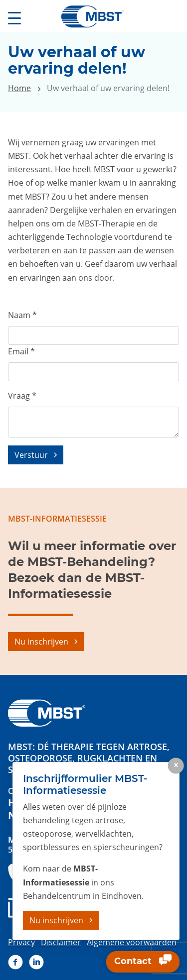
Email (21, 351)
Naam (22, 315)
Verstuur (31, 455)
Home (19, 88)
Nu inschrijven (41, 642)
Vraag (22, 396)
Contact (143, 962)
